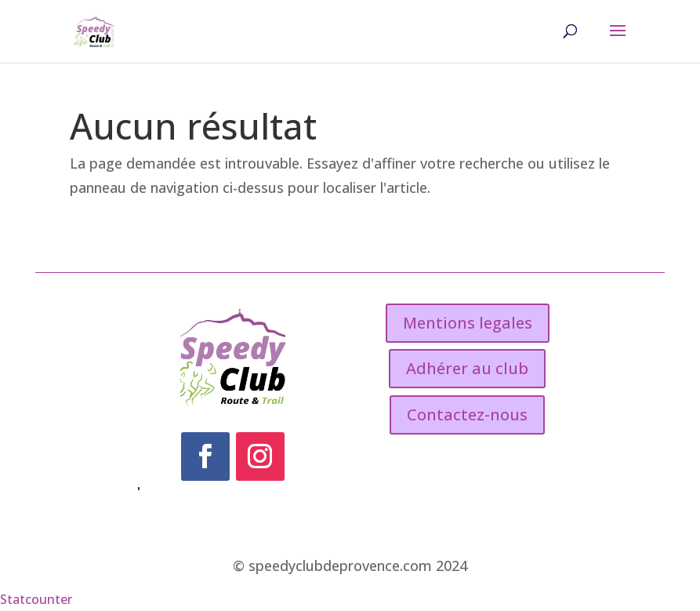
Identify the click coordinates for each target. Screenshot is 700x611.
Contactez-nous (467, 415)
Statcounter (36, 599)
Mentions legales (468, 323)
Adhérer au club (467, 368)
